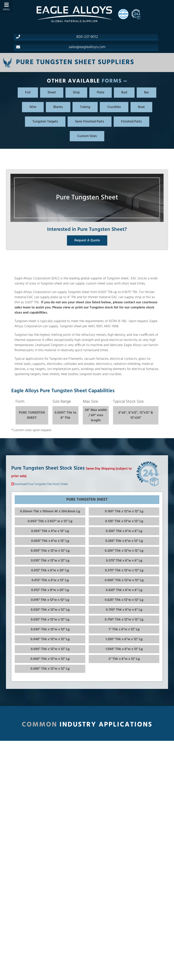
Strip (76, 93)
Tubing (85, 107)
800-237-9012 (57, 37)
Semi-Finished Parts (90, 122)
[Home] (74, 14)
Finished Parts (131, 122)
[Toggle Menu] (6, 6)
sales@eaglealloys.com (61, 47)
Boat (141, 107)
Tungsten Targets (45, 122)
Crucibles (114, 107)
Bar (146, 93)
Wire (33, 107)
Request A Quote (87, 240)
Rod (124, 93)
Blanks (58, 107)
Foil (28, 93)
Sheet (52, 93)
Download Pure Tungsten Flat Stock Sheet (41, 484)
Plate (101, 93)
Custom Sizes (87, 136)
